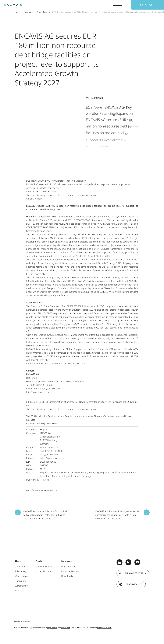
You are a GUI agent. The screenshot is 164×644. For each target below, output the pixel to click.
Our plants (20, 581)
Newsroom (28, 12)
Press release (42, 12)
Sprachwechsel (134, 584)
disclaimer (66, 628)
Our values (20, 567)
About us (20, 561)
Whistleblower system (133, 573)
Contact (148, 5)
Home (17, 12)
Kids (17, 590)
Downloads (67, 576)
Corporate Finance (45, 567)
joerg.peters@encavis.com (47, 389)
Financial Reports (70, 571)
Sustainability (22, 586)
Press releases (69, 567)
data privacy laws (104, 628)
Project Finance (43, 571)
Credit (39, 561)
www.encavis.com (76, 363)
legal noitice (52, 628)
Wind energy (21, 576)
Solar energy (21, 571)
